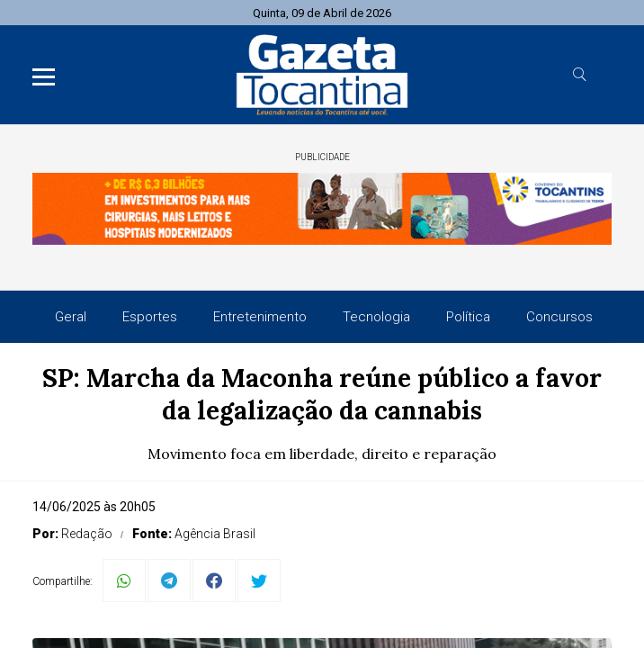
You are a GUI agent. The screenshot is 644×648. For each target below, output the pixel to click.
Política (468, 317)
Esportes (150, 317)
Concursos (559, 317)
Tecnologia (376, 317)
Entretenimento (260, 317)
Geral (71, 317)
